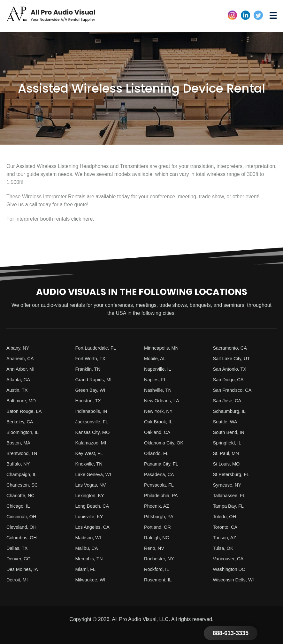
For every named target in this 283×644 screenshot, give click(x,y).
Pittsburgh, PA (160, 516)
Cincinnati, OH (23, 516)
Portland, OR (159, 527)
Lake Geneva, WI (95, 474)
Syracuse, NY (229, 485)
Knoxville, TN (90, 464)
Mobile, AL (156, 358)
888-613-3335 (231, 633)
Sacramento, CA (232, 348)
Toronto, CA (226, 527)
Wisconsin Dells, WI (236, 580)
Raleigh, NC (158, 538)
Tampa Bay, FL (230, 506)
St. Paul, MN (227, 453)
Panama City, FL (163, 464)
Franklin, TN (89, 369)
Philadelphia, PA (163, 495)
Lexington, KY (91, 495)
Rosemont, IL (159, 580)
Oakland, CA (159, 432)
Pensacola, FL (160, 485)
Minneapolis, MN (163, 348)
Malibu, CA (88, 548)
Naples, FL (156, 379)
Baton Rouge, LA (26, 411)
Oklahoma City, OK (166, 443)
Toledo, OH (226, 516)
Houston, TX (90, 401)
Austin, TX (18, 390)
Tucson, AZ (226, 538)
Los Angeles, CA (94, 527)
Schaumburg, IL (231, 411)
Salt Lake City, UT (233, 358)
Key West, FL (91, 453)
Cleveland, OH (23, 527)
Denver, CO (20, 559)
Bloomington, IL (24, 432)
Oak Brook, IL (160, 422)
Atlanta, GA (19, 379)
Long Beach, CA (94, 506)
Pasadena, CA (161, 474)
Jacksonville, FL (94, 422)
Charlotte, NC (22, 495)
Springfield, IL (229, 443)
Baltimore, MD (23, 401)
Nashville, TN (159, 390)
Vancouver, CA (230, 559)
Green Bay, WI (92, 390)
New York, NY (160, 411)
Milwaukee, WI (92, 580)
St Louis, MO (228, 464)
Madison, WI (90, 538)
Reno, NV (155, 548)
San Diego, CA (230, 379)
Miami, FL (87, 569)
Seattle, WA (226, 422)
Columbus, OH (23, 538)
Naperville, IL (159, 369)
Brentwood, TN (23, 453)
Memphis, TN (91, 559)
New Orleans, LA (163, 401)
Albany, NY (19, 348)
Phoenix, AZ (158, 506)
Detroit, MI (18, 580)
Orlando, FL (157, 453)
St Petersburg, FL (233, 474)
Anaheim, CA (21, 358)
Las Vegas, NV (92, 485)
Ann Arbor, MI (22, 369)
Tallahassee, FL (231, 495)
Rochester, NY (161, 559)
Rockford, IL (158, 569)
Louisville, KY (91, 516)
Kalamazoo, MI (92, 443)
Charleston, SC (24, 485)
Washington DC (231, 569)
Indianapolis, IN (93, 411)
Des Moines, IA (24, 569)
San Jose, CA (229, 401)
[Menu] (273, 15)
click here (82, 219)
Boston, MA (20, 443)
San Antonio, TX (231, 369)
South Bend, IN (230, 432)
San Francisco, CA (234, 390)
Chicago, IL (19, 506)
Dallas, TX (18, 548)
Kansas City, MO (94, 432)
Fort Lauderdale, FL (98, 348)
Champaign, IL (23, 474)
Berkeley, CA (21, 422)
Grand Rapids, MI (95, 379)
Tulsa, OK (224, 548)
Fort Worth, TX (92, 358)
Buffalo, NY (19, 464)
